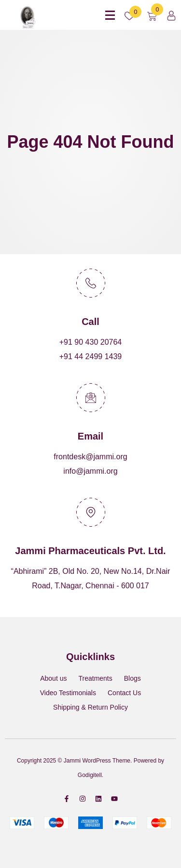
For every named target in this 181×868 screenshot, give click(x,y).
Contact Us (124, 693)
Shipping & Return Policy (90, 707)
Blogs (132, 678)
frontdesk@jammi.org (90, 457)
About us (53, 678)
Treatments (95, 678)
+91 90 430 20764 (90, 342)
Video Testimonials (68, 693)
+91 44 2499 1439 (90, 356)
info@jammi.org (90, 471)
